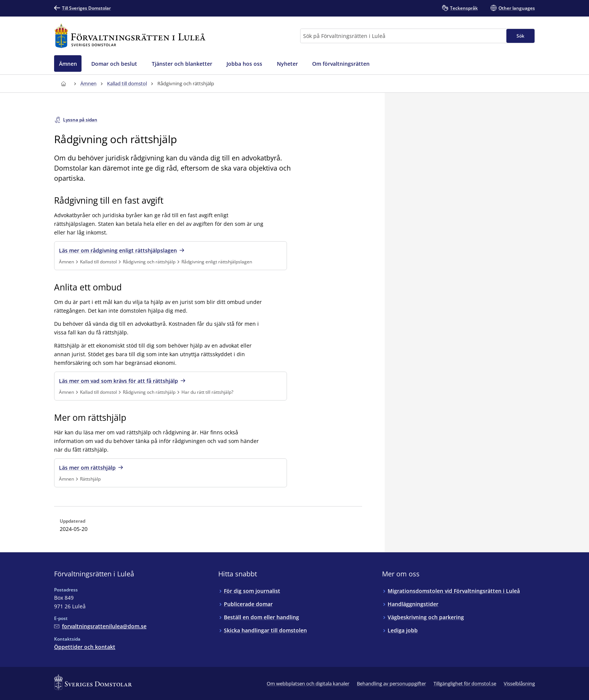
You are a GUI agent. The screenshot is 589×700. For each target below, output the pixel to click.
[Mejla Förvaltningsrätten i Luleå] (100, 626)
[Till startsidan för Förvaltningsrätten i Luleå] (130, 36)
